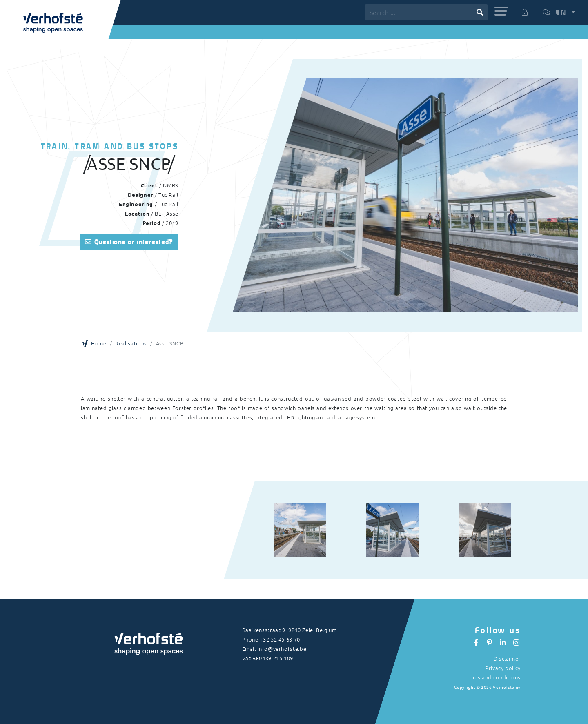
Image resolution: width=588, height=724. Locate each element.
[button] (501, 11)
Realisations (131, 343)
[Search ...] (418, 12)
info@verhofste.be (282, 649)
